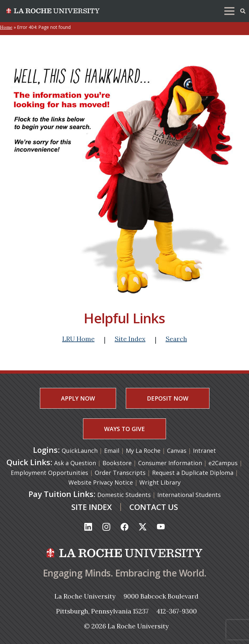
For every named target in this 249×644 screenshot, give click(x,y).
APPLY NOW (78, 398)
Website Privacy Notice (101, 482)
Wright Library (160, 482)
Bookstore (117, 463)
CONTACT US (154, 507)
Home (6, 27)
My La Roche (144, 451)
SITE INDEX (92, 507)
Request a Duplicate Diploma (193, 473)
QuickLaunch (80, 451)
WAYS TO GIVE (124, 429)
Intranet (204, 451)
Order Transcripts (120, 473)
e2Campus (223, 463)
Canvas (178, 451)
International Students (189, 495)
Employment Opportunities (49, 473)
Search (176, 339)
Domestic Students (124, 495)
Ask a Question (75, 463)
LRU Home (78, 339)
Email (113, 451)
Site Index (130, 339)
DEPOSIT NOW (168, 398)
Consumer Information (170, 463)
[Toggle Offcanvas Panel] (243, 10)
